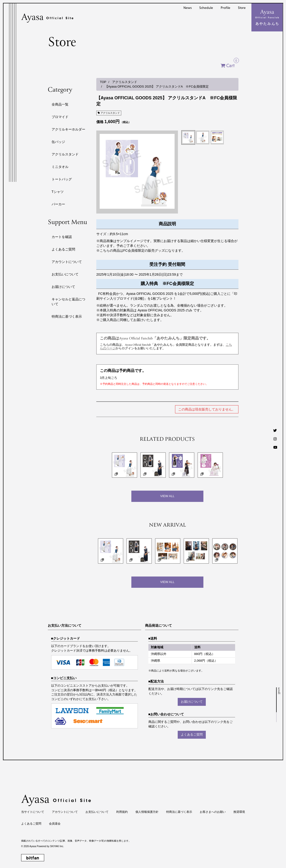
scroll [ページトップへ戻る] (279, 691)
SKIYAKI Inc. (57, 846)
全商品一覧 (60, 104)
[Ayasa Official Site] (47, 18)
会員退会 (55, 824)
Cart (232, 64)
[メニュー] (267, 17)
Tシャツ (58, 192)
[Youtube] (275, 447)
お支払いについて (65, 274)
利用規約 (122, 812)
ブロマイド (60, 117)
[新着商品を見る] (167, 582)
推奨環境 (239, 812)
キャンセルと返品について (68, 302)
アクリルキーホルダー (68, 129)
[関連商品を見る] (167, 496)
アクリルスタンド (65, 154)
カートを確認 (62, 237)
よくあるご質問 (63, 249)
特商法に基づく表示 (67, 316)
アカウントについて (67, 262)
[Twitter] (275, 431)
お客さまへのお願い (213, 812)
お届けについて (63, 287)
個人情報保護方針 (147, 812)
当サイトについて (33, 812)
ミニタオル (60, 167)
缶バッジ (58, 142)
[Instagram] (275, 439)
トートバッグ (62, 179)
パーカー (58, 204)
